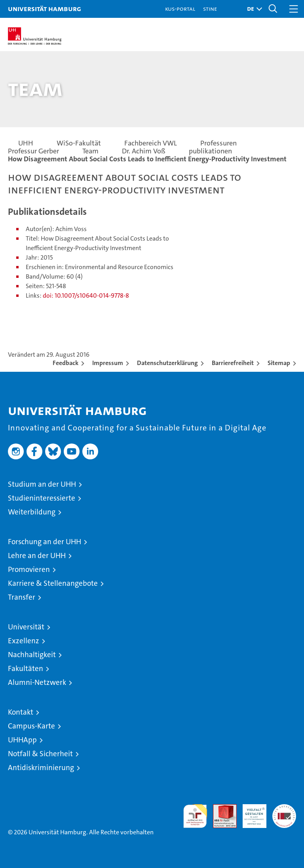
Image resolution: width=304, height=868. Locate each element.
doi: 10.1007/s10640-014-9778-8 (86, 295)
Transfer (22, 597)
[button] (253, 9)
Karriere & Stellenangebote (53, 583)
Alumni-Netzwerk (37, 682)
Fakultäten (26, 668)
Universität (26, 627)
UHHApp (22, 740)
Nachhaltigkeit (32, 655)
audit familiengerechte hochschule (195, 816)
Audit (220, 808)
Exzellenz (24, 641)
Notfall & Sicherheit (40, 754)
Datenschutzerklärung (167, 363)
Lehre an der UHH (37, 555)
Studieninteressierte (42, 498)
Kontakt (21, 712)
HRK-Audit (250, 813)
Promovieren (29, 569)
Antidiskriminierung (41, 768)
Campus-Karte (31, 726)
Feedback (66, 363)
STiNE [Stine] (210, 9)
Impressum (108, 363)
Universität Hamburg (45, 9)
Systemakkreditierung (284, 808)
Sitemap (279, 363)
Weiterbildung (32, 512)
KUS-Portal (180, 9)
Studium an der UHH (42, 484)
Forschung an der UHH (45, 542)
